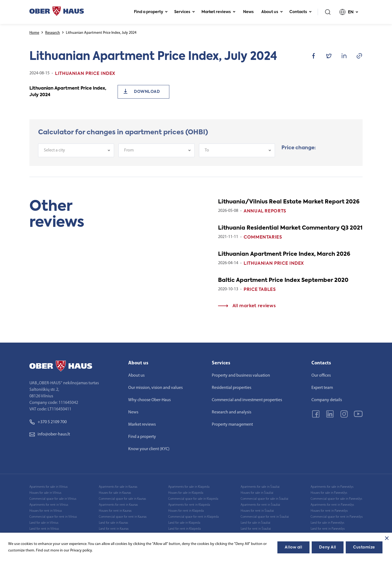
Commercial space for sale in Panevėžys (336, 499)
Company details (327, 400)
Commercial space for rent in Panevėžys (337, 517)
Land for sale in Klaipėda (184, 523)
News (248, 12)
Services (185, 12)
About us (272, 12)
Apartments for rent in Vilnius (49, 505)
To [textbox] (207, 155)
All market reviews (247, 306)
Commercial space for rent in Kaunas (123, 517)
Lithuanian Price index (274, 264)
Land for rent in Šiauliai (256, 529)
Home (34, 33)
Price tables (260, 290)
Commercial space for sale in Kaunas (122, 499)
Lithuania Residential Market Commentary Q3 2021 (290, 228)
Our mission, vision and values (155, 388)
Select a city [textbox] (54, 155)
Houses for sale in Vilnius (45, 493)
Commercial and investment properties (247, 400)
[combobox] (76, 155)
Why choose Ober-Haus (149, 400)
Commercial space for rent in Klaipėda (193, 517)
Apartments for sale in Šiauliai (260, 487)
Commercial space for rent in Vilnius (53, 517)
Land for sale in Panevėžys (327, 523)
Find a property (151, 12)
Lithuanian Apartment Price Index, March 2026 (284, 254)
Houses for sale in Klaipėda (186, 493)
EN (349, 12)
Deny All (327, 547)
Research (53, 33)
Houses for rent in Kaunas (115, 511)
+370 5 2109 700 (48, 422)
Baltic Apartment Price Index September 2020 (283, 281)
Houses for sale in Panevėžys (329, 493)
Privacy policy (81, 551)
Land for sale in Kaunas (113, 523)
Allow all (293, 547)
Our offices (321, 376)
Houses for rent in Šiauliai (257, 511)
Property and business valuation (241, 376)
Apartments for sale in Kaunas (118, 487)
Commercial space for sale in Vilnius (53, 499)
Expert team (322, 388)
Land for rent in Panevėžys (328, 529)
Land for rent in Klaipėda (184, 529)
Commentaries (263, 237)
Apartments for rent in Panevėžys (332, 505)
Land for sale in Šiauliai (255, 523)
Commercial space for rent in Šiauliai (265, 517)
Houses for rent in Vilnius (46, 511)
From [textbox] (129, 155)
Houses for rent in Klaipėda (186, 511)
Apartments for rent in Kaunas (118, 505)
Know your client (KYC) (149, 449)
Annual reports (265, 211)
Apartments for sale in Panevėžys (332, 487)
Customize (364, 547)
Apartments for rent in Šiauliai (260, 505)
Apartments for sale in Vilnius (48, 487)
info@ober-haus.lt (50, 434)
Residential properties (232, 388)
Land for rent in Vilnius (44, 529)
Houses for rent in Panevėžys (329, 511)
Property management (232, 425)
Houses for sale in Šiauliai (257, 493)
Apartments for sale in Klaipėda (189, 487)
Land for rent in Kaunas (114, 529)
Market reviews (218, 12)
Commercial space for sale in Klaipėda (193, 499)
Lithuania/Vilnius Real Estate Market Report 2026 (289, 202)
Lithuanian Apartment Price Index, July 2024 (68, 92)
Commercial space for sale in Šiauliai (264, 499)
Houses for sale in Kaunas (115, 493)
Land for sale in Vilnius (44, 523)
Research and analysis (232, 412)
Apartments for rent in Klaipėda (189, 505)
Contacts (301, 12)
